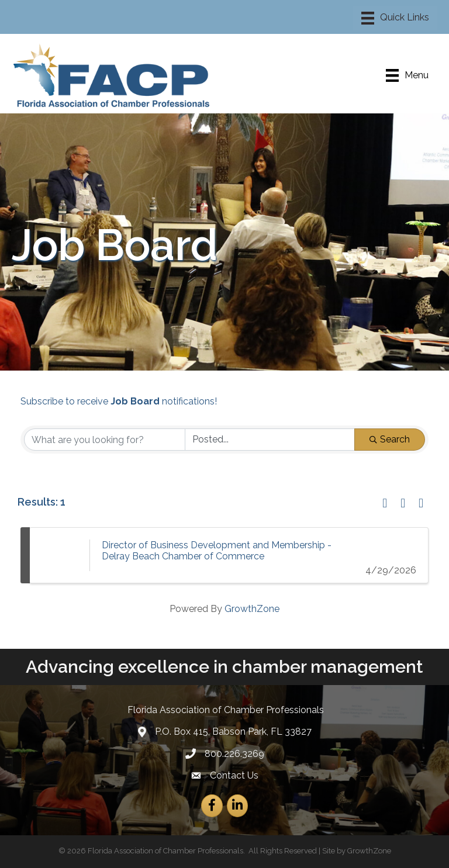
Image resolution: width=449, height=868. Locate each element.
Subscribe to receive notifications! (119, 401)
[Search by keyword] (105, 440)
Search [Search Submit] (390, 439)
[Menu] (395, 18)
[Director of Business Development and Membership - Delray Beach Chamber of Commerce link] (60, 555)
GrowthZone (252, 609)
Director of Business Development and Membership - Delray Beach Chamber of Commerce (217, 551)
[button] (385, 504)
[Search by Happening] (270, 440)
